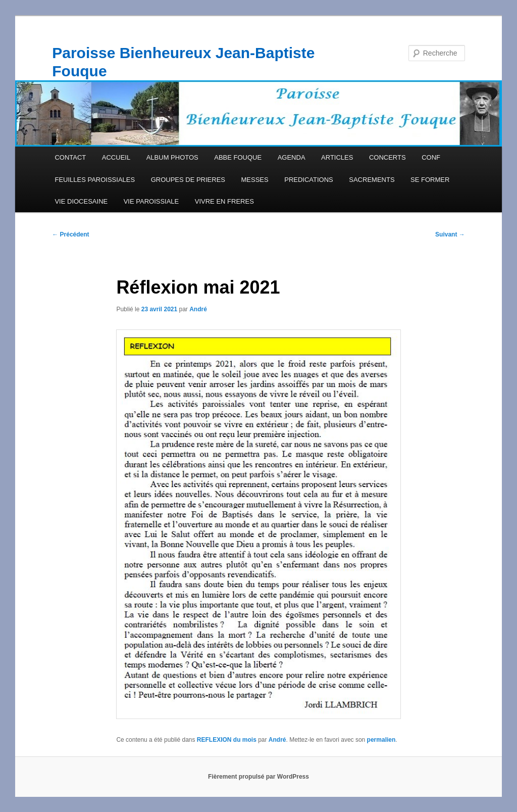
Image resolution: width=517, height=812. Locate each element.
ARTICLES (337, 157)
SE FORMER (430, 180)
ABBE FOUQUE (238, 157)
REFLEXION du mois (227, 740)
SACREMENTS (372, 180)
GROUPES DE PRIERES (188, 180)
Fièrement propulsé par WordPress (258, 777)
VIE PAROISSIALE (151, 201)
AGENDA (292, 157)
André (198, 309)
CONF (431, 157)
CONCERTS (387, 157)
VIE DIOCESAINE (81, 201)
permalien (381, 740)
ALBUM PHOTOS (172, 157)
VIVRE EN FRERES (224, 201)
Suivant (450, 234)
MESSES (255, 180)
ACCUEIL (116, 157)
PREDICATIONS (309, 180)
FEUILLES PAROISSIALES (95, 180)
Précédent (70, 234)
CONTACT (70, 157)
